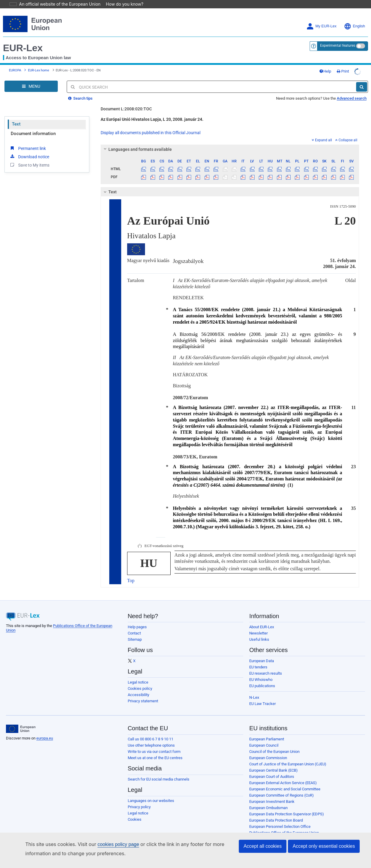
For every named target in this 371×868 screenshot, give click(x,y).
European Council (264, 737)
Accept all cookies (263, 846)
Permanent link (28, 140)
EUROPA (15, 62)
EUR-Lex (23, 40)
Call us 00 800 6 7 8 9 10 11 (151, 731)
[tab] (230, 141)
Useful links (259, 631)
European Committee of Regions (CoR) (282, 787)
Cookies (135, 811)
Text (16, 116)
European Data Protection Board (276, 812)
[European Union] (21, 720)
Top (131, 572)
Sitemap (135, 631)
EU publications (262, 677)
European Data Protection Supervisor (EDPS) (287, 806)
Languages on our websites (151, 792)
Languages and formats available (137, 141)
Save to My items (29, 156)
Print (343, 63)
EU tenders (258, 659)
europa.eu (45, 730)
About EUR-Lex (262, 619)
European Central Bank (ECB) (273, 762)
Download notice (29, 148)
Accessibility (138, 686)
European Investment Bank (272, 793)
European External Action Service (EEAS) (283, 774)
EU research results (266, 665)
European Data (262, 652)
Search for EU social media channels (159, 771)
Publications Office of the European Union (284, 824)
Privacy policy (139, 799)
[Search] (362, 79)
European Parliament (267, 731)
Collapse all (346, 132)
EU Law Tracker (262, 695)
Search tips (80, 90)
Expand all (322, 132)
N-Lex (254, 689)
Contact (134, 625)
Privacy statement (143, 693)
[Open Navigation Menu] (31, 78)
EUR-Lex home (39, 62)
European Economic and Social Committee (285, 781)
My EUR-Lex (321, 18)
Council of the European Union (274, 743)
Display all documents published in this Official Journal (151, 124)
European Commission (268, 749)
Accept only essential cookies (324, 846)
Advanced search (352, 90)
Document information (33, 125)
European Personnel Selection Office (280, 818)
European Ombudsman (268, 799)
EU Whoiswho (261, 671)
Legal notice (138, 674)
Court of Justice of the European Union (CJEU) (288, 756)
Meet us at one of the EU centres (155, 749)
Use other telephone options (151, 737)
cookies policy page (109, 844)
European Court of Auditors (272, 768)
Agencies (257, 831)
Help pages (137, 619)
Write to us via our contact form (154, 743)
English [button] (354, 18)
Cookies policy (140, 680)
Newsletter (258, 625)
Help (325, 63)
